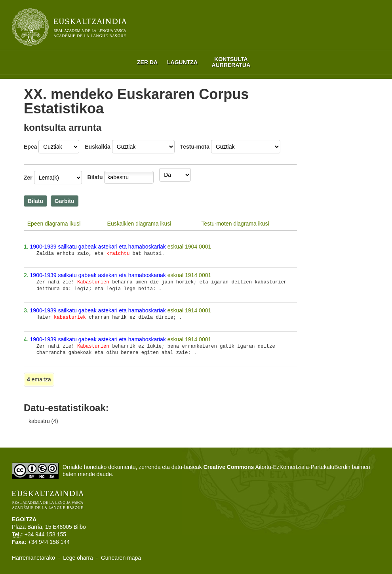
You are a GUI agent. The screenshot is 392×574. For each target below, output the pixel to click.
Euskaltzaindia (69, 27)
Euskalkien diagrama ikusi (139, 224)
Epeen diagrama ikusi (54, 224)
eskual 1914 (183, 275)
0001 (205, 247)
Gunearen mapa (121, 558)
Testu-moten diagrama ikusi (235, 224)
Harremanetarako (33, 558)
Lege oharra (78, 558)
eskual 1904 (183, 247)
